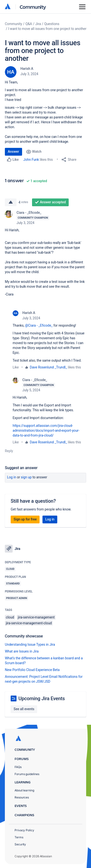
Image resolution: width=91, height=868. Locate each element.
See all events (24, 709)
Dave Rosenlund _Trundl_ (49, 367)
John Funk (31, 160)
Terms (19, 837)
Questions (52, 24)
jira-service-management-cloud (29, 623)
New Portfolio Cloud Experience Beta (32, 670)
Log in (12, 477)
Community (33, 7)
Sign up (26, 477)
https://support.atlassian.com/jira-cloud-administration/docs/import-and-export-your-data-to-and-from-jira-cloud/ (46, 430)
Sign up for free (25, 519)
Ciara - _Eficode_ (29, 213)
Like (16, 367)
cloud (10, 617)
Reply (9, 451)
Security (20, 844)
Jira (38, 24)
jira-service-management (36, 617)
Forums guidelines (27, 774)
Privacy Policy (24, 830)
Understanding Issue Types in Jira (30, 644)
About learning (24, 790)
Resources (22, 797)
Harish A (27, 69)
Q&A (29, 24)
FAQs (18, 767)
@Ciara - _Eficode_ (39, 325)
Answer (13, 152)
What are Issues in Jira (22, 651)
